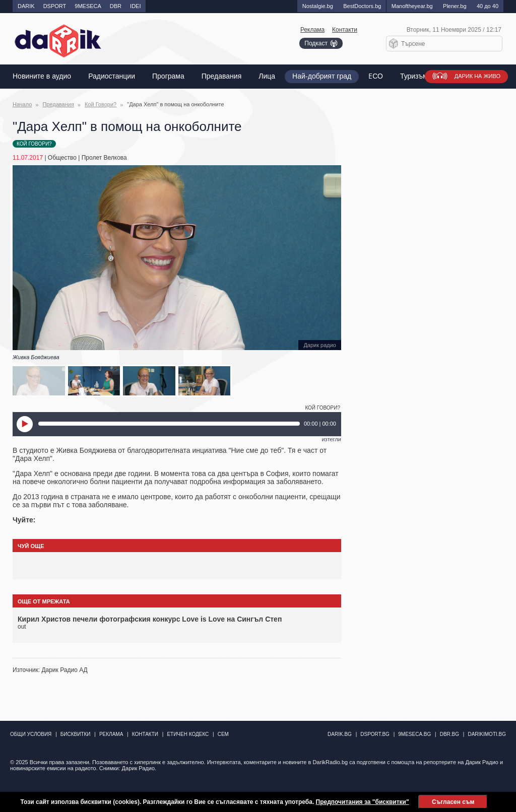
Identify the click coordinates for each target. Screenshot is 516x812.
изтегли (331, 439)
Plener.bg (455, 6)
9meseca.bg (414, 734)
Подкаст (316, 43)
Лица (267, 76)
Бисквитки (76, 734)
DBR (116, 6)
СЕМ (223, 734)
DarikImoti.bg (487, 734)
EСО (376, 76)
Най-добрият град (322, 76)
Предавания (221, 76)
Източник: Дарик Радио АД (50, 670)
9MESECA (88, 6)
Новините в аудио (42, 76)
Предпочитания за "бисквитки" (363, 802)
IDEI (135, 6)
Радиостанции (112, 76)
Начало (22, 104)
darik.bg (340, 734)
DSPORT (55, 6)
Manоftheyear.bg (412, 6)
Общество (62, 158)
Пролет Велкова (104, 158)
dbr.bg (449, 734)
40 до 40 (488, 6)
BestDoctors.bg (362, 6)
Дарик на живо (477, 76)
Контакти (345, 30)
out (22, 627)
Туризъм (414, 76)
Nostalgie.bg (318, 6)
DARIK (26, 6)
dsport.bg (375, 734)
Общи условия (31, 734)
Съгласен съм (453, 802)
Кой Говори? (101, 104)
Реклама (312, 30)
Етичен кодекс (188, 734)
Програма (168, 76)
